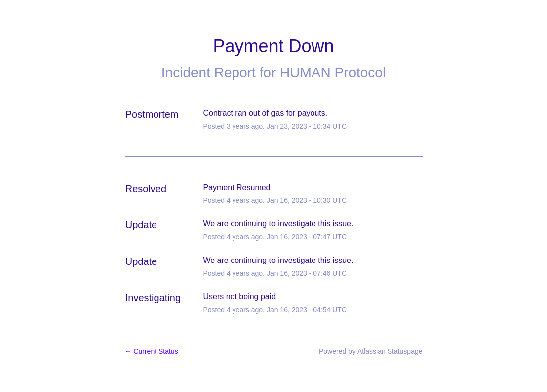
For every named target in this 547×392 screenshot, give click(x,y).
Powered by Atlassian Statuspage (371, 351)
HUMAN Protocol (333, 73)
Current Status (152, 351)
